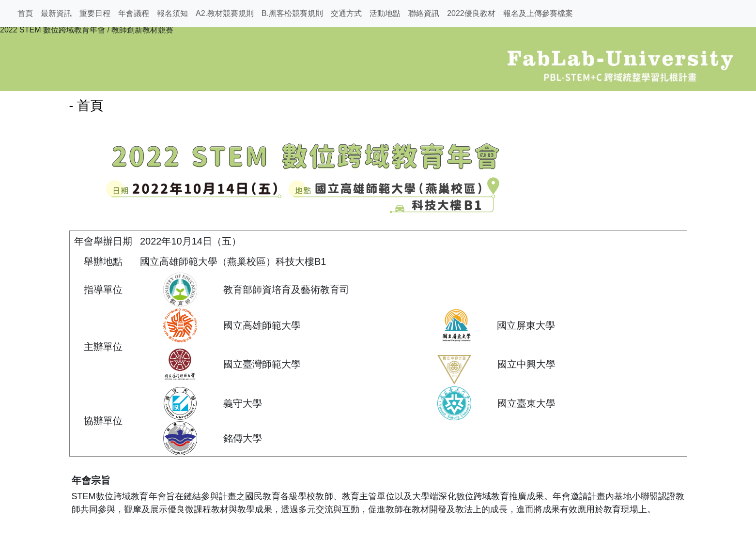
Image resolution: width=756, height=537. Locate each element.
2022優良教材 (471, 13)
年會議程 (134, 13)
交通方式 (346, 13)
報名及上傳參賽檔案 (538, 13)
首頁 (25, 13)
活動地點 (385, 13)
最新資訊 (56, 13)
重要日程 (95, 13)
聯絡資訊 (424, 13)
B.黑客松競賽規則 (292, 13)
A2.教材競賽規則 (225, 13)
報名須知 (172, 13)
